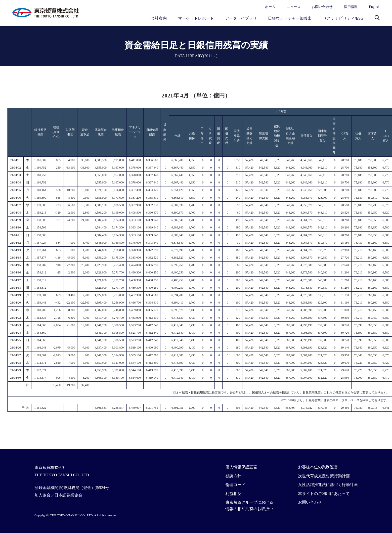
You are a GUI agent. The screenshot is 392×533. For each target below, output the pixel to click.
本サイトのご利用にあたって (324, 494)
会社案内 (159, 18)
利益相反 (233, 494)
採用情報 (351, 7)
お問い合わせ (322, 7)
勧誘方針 (233, 476)
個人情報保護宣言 (241, 467)
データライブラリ (241, 18)
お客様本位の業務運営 (318, 467)
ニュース (294, 7)
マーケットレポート (196, 18)
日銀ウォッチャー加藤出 (290, 18)
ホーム (270, 7)
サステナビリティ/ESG (343, 18)
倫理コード (235, 485)
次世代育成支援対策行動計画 (324, 476)
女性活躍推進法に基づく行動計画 (328, 485)
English (374, 7)
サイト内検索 (377, 18)
